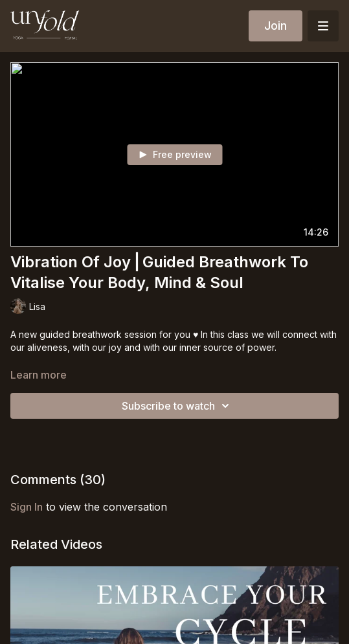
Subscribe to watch (177, 406)
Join (276, 26)
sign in (27, 507)
